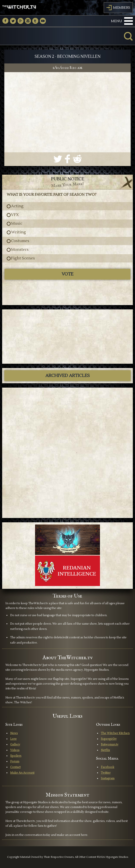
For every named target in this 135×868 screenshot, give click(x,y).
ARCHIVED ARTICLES (68, 376)
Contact (15, 767)
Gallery (15, 745)
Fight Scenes (23, 258)
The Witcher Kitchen (115, 733)
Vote (67, 274)
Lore (13, 739)
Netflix (105, 750)
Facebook (108, 767)
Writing (18, 232)
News (14, 733)
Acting (17, 206)
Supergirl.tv (109, 739)
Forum (15, 762)
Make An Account (22, 773)
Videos (15, 750)
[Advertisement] (67, 337)
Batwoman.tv (110, 745)
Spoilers (16, 756)
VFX (15, 215)
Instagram (108, 778)
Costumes (20, 241)
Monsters (20, 250)
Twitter (106, 773)
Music (17, 224)
